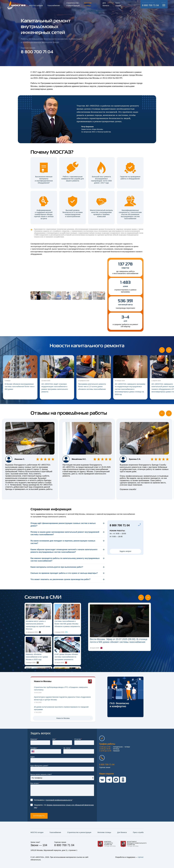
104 (45, 845)
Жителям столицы (104, 832)
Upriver (141, 857)
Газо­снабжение (55, 832)
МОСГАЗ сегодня (37, 832)
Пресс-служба (138, 832)
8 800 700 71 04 (150, 5)
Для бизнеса (122, 832)
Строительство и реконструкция (79, 832)
